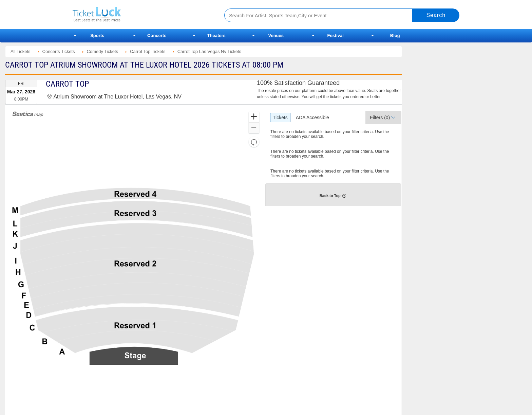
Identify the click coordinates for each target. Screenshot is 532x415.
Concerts (157, 35)
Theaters (216, 35)
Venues (276, 35)
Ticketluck (140, 14)
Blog (395, 35)
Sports (97, 35)
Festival (336, 35)
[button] (254, 117)
